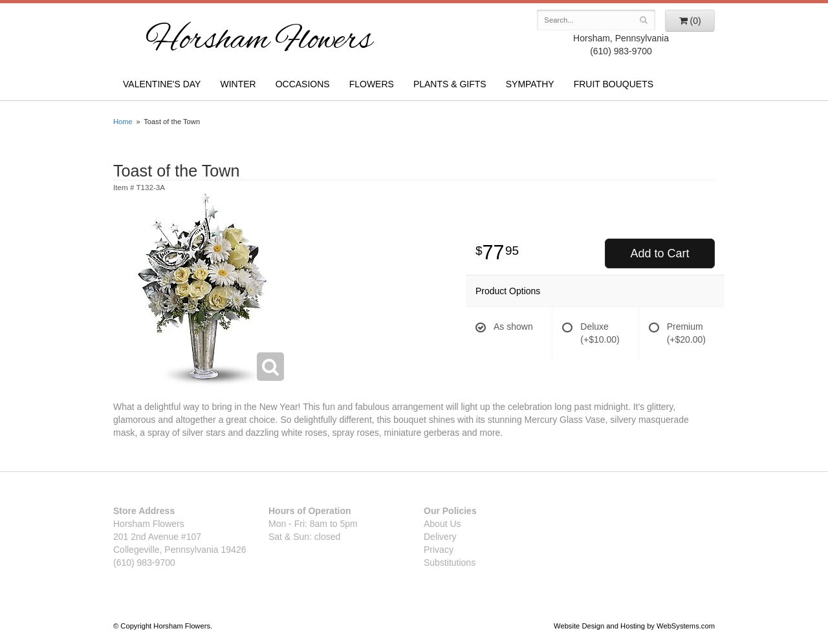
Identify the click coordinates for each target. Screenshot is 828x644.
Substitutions (450, 563)
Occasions (303, 84)
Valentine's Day (162, 84)
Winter (238, 84)
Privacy (439, 550)
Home (123, 122)
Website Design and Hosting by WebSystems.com (634, 626)
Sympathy (530, 84)
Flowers (372, 84)
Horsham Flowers (259, 41)
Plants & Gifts (450, 84)
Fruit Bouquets (614, 84)
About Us (442, 524)
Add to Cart (659, 253)
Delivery (440, 537)
